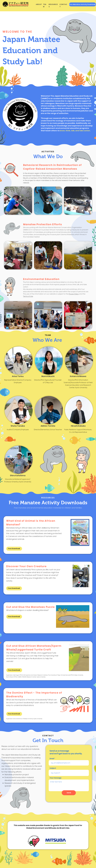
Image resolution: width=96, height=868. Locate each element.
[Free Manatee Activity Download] (82, 4)
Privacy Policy (74, 294)
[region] (48, 535)
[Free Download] (14, 549)
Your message (56, 778)
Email (52, 759)
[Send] (69, 793)
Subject (53, 768)
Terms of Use (28, 296)
